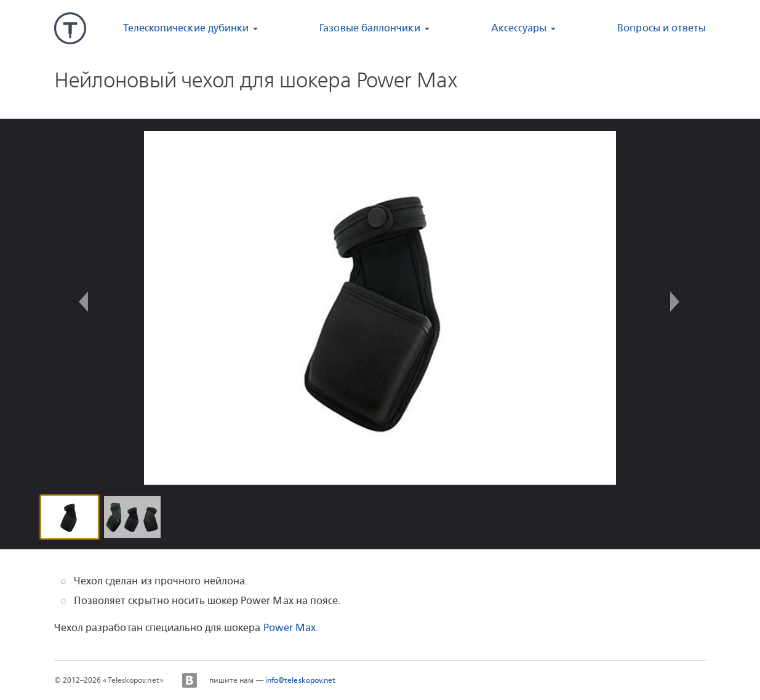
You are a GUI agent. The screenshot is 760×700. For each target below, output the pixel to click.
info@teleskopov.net (301, 680)
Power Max (290, 628)
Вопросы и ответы (662, 28)
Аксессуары (519, 28)
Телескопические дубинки (186, 28)
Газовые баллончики (370, 28)
